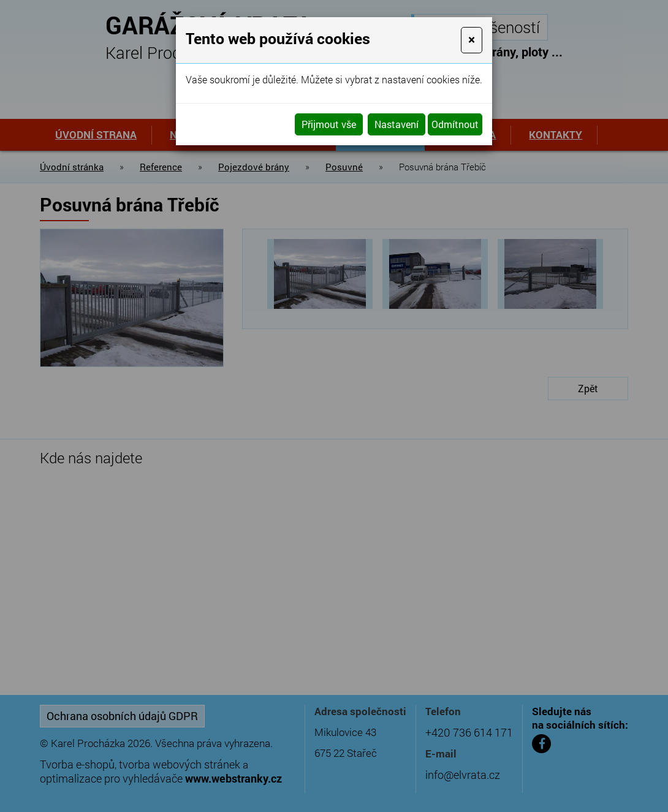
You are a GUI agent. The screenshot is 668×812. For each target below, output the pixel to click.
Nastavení (397, 124)
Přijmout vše (329, 124)
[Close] (472, 40)
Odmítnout (455, 124)
